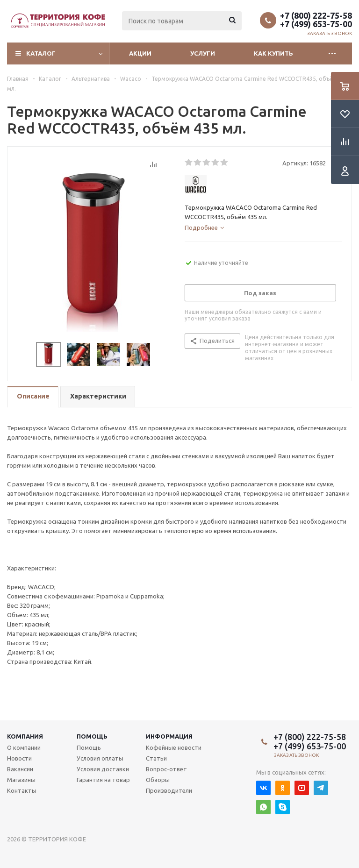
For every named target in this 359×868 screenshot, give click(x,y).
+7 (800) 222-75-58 (316, 15)
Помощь (92, 736)
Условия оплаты (100, 758)
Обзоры (158, 780)
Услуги (203, 53)
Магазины (21, 780)
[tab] (204, 228)
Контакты (22, 790)
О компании (24, 747)
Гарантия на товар (103, 780)
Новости (19, 758)
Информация (169, 736)
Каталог (41, 53)
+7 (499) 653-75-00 (316, 24)
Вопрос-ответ (166, 769)
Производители (169, 790)
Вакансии (20, 769)
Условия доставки (103, 769)
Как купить (273, 53)
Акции (140, 53)
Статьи (156, 758)
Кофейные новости (174, 747)
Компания (25, 736)
